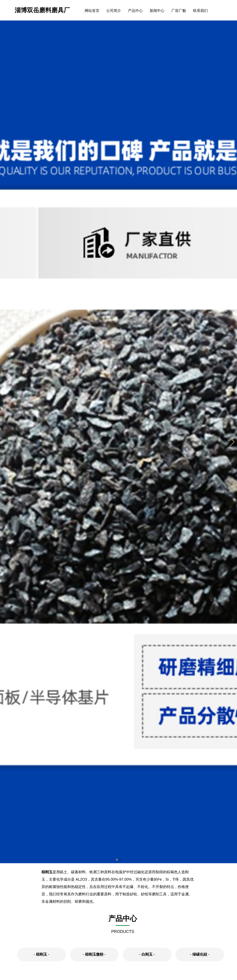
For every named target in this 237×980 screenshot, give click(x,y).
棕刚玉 (47, 872)
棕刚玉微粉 (94, 954)
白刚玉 (147, 954)
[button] (232, 442)
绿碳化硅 (200, 954)
